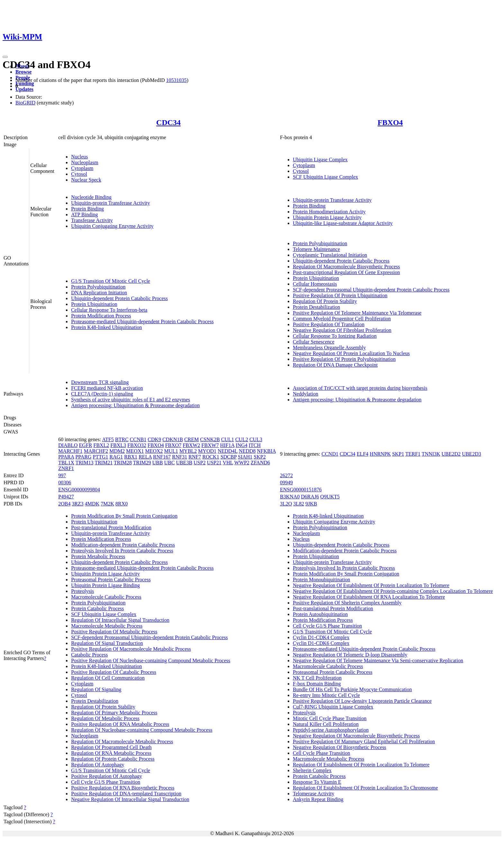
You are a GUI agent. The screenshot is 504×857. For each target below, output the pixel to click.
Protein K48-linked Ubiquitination (106, 327)
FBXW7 (210, 445)
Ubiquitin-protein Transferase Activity (110, 203)
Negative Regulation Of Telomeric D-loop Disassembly (350, 655)
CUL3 (256, 439)
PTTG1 (101, 457)
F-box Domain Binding (317, 684)
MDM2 (117, 451)
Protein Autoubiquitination (320, 614)
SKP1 (398, 454)
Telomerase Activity (314, 794)
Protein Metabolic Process (98, 556)
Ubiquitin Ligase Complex (320, 160)
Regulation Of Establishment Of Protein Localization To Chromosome (365, 788)
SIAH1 (245, 457)
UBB (158, 463)
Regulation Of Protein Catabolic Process (113, 759)
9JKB (311, 504)
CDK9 (154, 439)
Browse (23, 72)
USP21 (214, 463)
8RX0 (122, 504)
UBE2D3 (472, 454)
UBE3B (184, 463)
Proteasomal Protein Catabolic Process (111, 580)
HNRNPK (380, 454)
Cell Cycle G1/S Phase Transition (106, 782)
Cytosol (79, 174)
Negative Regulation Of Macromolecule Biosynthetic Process (356, 736)
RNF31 (180, 457)
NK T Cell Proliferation (317, 678)
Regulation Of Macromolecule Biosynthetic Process (346, 267)
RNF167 (162, 457)
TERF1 (413, 454)
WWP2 (242, 463)
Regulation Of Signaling (96, 689)
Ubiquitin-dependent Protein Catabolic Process (119, 298)
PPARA (66, 457)
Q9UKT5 (330, 497)
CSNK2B (210, 439)
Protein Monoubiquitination (321, 580)
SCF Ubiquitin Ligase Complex (325, 177)
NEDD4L (228, 451)
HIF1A (227, 445)
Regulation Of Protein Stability (325, 301)
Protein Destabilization (316, 307)
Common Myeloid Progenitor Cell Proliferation (342, 319)
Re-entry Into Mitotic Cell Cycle (326, 695)
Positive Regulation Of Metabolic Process (114, 632)
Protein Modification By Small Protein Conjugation (124, 516)
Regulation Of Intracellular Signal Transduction (120, 620)
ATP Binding (84, 214)
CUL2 (242, 439)
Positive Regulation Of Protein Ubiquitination (340, 295)
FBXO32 (137, 445)
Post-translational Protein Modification (111, 527)
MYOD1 (207, 451)
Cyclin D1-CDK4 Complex (321, 637)
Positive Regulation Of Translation (329, 324)
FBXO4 (390, 122)
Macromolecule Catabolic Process (106, 597)
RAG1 (116, 457)
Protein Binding (87, 209)
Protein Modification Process (101, 316)
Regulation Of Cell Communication (108, 678)
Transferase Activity (92, 220)
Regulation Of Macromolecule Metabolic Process (122, 741)
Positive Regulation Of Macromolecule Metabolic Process (131, 649)
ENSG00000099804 (79, 490)
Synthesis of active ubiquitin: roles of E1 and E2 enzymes (130, 400)
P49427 (66, 497)
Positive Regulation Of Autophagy (107, 776)
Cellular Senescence (314, 342)
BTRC (122, 439)
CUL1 (228, 439)
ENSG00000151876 (301, 490)
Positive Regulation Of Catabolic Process (114, 672)
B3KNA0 (290, 497)
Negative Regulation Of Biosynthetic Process (340, 747)
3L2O (286, 504)
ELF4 (363, 454)
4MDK (92, 504)
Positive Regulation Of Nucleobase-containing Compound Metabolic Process (151, 661)
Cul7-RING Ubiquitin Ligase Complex (333, 707)
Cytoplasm (82, 168)
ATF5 (108, 439)
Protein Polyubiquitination (98, 287)
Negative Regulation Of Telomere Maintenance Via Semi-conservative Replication (378, 661)
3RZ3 (77, 504)
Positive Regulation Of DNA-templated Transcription (126, 794)
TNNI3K (431, 454)
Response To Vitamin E (317, 782)
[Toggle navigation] (5, 57)
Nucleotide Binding (91, 197)
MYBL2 (188, 451)
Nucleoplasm (85, 162)
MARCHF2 (96, 451)
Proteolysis (82, 591)
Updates (24, 89)
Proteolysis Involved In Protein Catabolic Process (122, 551)
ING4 (241, 445)
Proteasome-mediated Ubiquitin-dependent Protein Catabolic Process (142, 321)
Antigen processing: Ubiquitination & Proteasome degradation (135, 405)
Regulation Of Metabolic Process (105, 718)
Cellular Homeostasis (315, 284)
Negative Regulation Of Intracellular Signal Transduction (130, 799)
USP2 (199, 463)
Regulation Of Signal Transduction (107, 643)
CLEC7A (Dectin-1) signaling (102, 394)
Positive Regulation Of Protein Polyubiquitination (344, 359)
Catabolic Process (89, 655)
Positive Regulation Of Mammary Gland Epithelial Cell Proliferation (364, 741)
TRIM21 (104, 463)
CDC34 (168, 122)
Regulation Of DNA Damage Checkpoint (335, 365)
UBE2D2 (451, 454)
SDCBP (229, 457)
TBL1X (66, 463)
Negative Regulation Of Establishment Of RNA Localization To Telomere (369, 597)
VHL (228, 463)
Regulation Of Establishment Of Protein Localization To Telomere (361, 765)
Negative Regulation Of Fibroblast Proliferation (342, 330)
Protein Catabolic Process (97, 608)
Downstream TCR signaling (100, 382)
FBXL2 (101, 445)
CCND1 (330, 454)
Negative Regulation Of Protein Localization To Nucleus (351, 353)
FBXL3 (118, 445)
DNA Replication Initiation (99, 293)
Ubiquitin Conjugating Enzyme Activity (112, 226)
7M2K (107, 504)
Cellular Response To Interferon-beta (109, 310)
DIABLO (68, 445)
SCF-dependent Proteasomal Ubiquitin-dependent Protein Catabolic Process (371, 290)
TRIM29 (142, 463)
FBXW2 (191, 445)
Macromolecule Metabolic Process (107, 626)
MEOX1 (135, 451)
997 (62, 475)
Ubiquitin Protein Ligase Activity (327, 217)
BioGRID (25, 103)
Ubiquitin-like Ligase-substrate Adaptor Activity (343, 223)
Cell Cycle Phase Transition (321, 753)
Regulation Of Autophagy (98, 765)
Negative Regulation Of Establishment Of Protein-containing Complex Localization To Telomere (393, 591)
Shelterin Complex (312, 770)
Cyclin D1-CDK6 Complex (321, 643)
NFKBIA (266, 451)
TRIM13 (85, 463)
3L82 (299, 504)
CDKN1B (173, 439)
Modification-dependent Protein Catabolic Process (123, 545)
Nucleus (79, 157)
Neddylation (306, 394)
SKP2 (260, 457)
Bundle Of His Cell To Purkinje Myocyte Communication (352, 689)
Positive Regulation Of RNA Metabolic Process (120, 724)
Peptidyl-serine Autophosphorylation (331, 730)
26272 (286, 475)
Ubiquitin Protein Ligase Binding (105, 585)
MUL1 (171, 451)
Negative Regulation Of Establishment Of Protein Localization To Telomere (371, 585)
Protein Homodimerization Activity (329, 212)
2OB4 (64, 504)
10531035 (176, 80)
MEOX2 (154, 451)
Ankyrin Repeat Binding (318, 799)
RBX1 (131, 457)
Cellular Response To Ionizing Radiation (335, 336)
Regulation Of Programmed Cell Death (111, 747)
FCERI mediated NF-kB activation (107, 388)
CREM (191, 439)
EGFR (86, 445)
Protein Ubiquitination (94, 304)
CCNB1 (138, 439)
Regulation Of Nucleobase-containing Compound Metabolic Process (142, 730)
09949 (286, 482)
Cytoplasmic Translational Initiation (330, 255)
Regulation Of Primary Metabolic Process (114, 713)
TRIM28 (123, 463)
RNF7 (195, 457)
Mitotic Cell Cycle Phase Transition (330, 718)
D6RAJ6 (310, 497)
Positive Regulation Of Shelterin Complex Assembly (347, 603)
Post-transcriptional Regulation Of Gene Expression (346, 272)
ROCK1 (211, 457)
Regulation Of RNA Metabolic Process (111, 753)
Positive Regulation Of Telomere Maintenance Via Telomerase (357, 313)
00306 (65, 482)
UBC (170, 463)
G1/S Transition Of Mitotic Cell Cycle (111, 281)
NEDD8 (247, 451)
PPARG (83, 457)
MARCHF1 (70, 451)
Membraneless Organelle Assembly (329, 348)
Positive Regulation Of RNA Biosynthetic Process (123, 788)
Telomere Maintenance (316, 249)
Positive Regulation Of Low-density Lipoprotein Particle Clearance (362, 701)
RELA (145, 457)
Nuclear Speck (86, 180)
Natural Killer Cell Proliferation (326, 724)
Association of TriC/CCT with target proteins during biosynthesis (360, 388)
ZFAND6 (260, 463)
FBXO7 (173, 445)
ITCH (255, 445)
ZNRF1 (66, 468)
